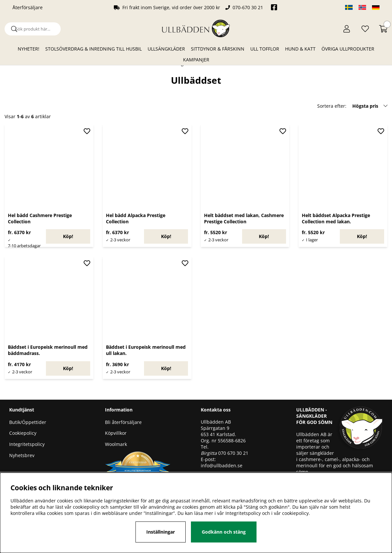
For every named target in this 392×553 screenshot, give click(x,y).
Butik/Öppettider (28, 422)
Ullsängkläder (166, 49)
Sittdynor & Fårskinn (218, 49)
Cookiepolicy (23, 433)
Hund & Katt (300, 49)
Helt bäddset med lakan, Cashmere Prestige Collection (244, 218)
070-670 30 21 (248, 7)
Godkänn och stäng (224, 532)
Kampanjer (196, 60)
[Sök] (33, 29)
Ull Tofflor (265, 49)
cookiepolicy (295, 513)
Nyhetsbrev (22, 455)
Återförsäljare (28, 7)
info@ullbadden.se (222, 465)
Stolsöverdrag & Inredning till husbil (93, 49)
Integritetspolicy (27, 444)
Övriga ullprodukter (348, 49)
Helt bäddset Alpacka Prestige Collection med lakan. (336, 218)
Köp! (68, 236)
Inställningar (161, 532)
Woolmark (116, 444)
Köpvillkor (116, 433)
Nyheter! (29, 49)
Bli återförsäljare (123, 422)
